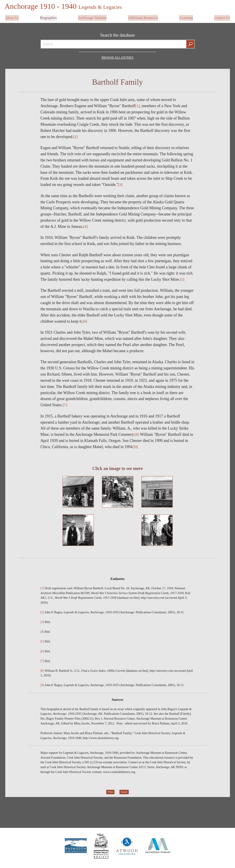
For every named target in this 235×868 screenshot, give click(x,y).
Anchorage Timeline (92, 17)
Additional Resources (143, 17)
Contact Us (222, 17)
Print (110, 791)
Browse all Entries (117, 56)
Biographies (48, 17)
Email (124, 791)
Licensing (186, 17)
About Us (12, 17)
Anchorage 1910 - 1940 (65, 6)
